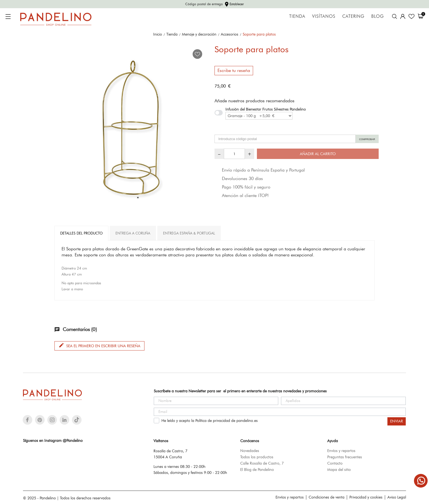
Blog (378, 16)
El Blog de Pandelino (257, 470)
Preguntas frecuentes (345, 457)
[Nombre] (216, 401)
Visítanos (324, 16)
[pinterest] (40, 420)
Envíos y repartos (341, 451)
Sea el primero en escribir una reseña (99, 345)
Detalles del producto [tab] (81, 233)
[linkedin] (64, 420)
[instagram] (52, 420)
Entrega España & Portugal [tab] (189, 233)
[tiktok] (77, 420)
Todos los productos (257, 457)
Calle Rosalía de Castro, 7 (262, 463)
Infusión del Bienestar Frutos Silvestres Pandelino (266, 109)
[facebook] (27, 420)
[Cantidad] (234, 154)
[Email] (280, 412)
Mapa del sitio (339, 470)
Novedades (250, 451)
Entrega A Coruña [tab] (133, 233)
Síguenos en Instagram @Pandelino (53, 441)
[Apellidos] (343, 401)
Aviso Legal (397, 497)
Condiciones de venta (327, 497)
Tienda (297, 16)
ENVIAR (397, 421)
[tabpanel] (132, 129)
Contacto (335, 463)
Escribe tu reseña (234, 70)
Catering (353, 16)
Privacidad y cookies (366, 497)
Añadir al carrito (318, 154)
